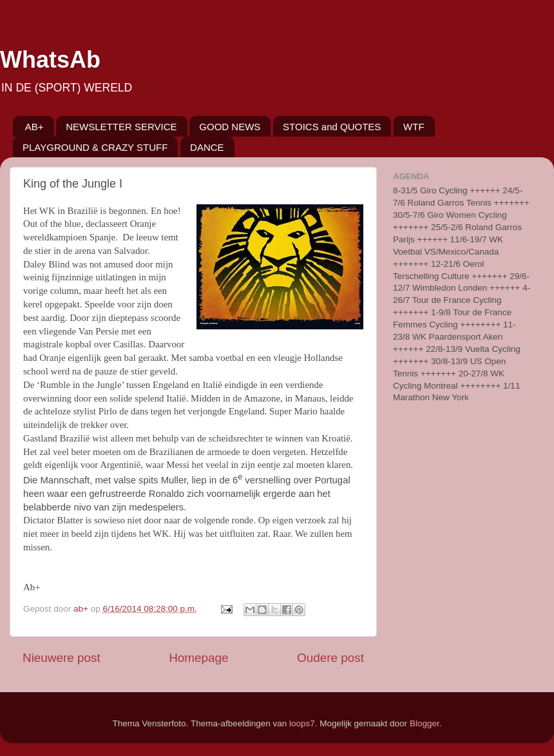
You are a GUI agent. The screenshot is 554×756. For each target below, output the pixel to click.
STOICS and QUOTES (332, 127)
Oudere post (330, 658)
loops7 (302, 723)
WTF (414, 127)
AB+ (34, 127)
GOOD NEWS (230, 127)
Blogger (425, 723)
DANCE (207, 147)
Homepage (198, 658)
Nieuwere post (62, 658)
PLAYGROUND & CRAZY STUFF (95, 147)
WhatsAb (50, 60)
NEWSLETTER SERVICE (121, 127)
